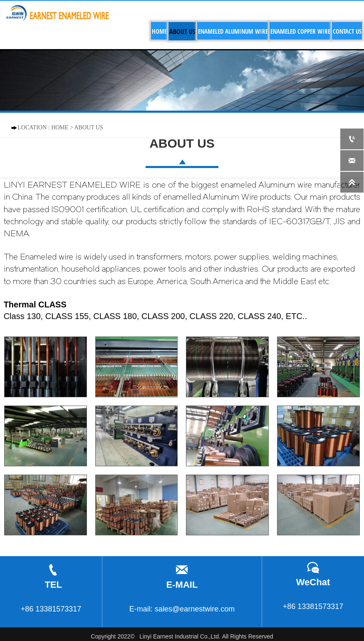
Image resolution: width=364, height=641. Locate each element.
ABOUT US (89, 127)
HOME (60, 127)
